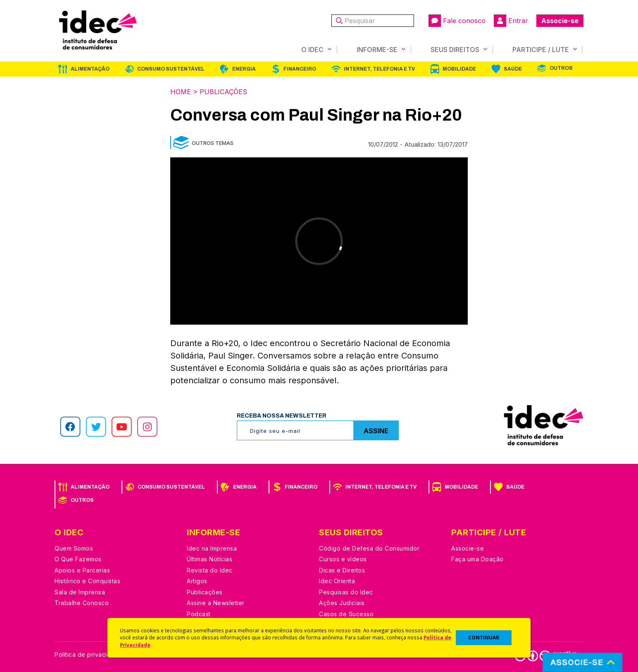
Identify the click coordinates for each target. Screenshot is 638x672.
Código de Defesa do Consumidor (369, 548)
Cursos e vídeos (343, 559)
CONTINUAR (484, 638)
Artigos (197, 581)
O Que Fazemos (78, 559)
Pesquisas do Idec (346, 592)
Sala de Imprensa (80, 592)
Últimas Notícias (209, 559)
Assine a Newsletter (216, 603)
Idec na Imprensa (212, 548)
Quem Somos (74, 548)
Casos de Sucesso (346, 614)
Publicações (223, 92)
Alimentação (90, 69)
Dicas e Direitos (342, 570)
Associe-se (560, 21)
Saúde (513, 69)
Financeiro (300, 69)
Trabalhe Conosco (82, 603)
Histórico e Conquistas (87, 581)
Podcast (199, 614)
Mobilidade (459, 69)
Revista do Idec (210, 570)
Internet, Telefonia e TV (379, 69)
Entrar (511, 21)
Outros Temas (213, 143)
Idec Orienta (337, 581)
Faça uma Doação (477, 559)
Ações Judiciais (342, 603)
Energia (244, 69)
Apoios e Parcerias (82, 570)
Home (181, 92)
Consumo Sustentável (171, 69)
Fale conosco (457, 21)
